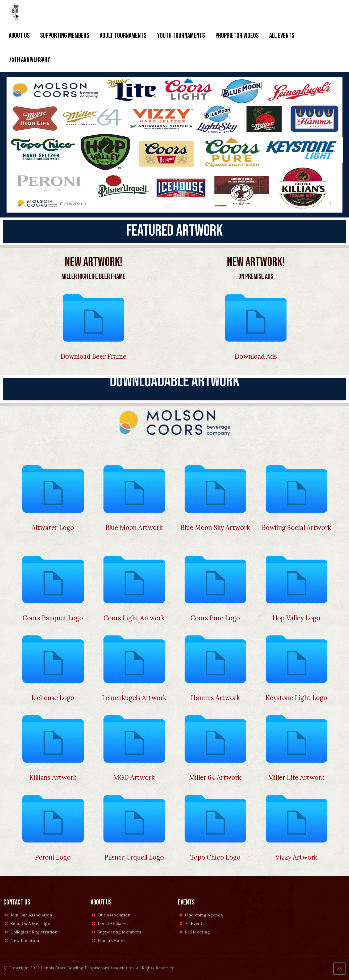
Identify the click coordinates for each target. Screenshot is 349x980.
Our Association (114, 915)
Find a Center (112, 940)
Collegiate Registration (34, 932)
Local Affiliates (113, 923)
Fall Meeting (197, 932)
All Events (195, 923)
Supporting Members (119, 932)
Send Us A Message (30, 923)
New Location (25, 940)
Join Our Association (31, 915)
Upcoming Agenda (204, 915)
